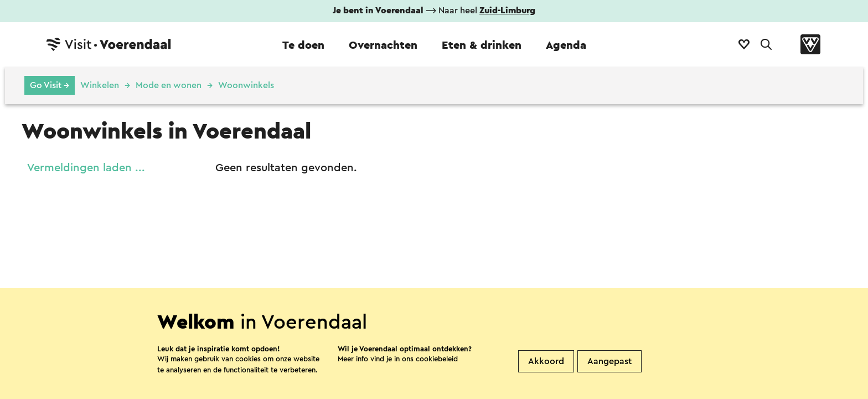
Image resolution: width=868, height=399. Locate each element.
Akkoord (546, 361)
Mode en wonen (169, 85)
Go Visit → (50, 85)
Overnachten (383, 45)
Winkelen (100, 85)
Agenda (566, 45)
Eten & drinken (482, 45)
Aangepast (609, 361)
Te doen (303, 45)
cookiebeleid (437, 359)
